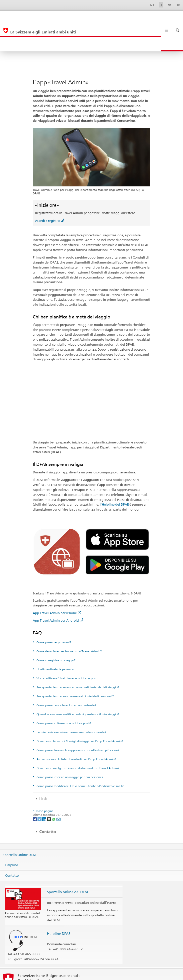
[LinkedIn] (45, 790)
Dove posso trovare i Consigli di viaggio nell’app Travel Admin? (79, 713)
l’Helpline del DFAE (114, 476)
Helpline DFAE (59, 905)
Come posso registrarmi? (53, 614)
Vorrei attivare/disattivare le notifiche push (66, 650)
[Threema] (49, 790)
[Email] (58, 790)
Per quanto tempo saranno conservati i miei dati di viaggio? (77, 659)
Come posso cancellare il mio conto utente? (66, 677)
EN (178, 5)
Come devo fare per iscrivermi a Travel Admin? (69, 623)
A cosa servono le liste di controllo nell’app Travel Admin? (76, 731)
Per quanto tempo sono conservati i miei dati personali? (75, 668)
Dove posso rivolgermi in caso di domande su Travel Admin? (77, 740)
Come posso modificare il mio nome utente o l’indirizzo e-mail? (80, 758)
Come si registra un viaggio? (56, 632)
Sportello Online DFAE (20, 826)
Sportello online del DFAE (68, 863)
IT (161, 5)
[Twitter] (40, 790)
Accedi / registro (50, 192)
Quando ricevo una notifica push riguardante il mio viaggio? (77, 686)
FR (169, 5)
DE (152, 5)
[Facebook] (35, 790)
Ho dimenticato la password (55, 641)
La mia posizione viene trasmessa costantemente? (71, 704)
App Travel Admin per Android (58, 592)
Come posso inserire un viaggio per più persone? (69, 749)
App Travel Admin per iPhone (57, 584)
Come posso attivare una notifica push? (63, 695)
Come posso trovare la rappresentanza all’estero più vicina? (77, 722)
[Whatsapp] (54, 790)
